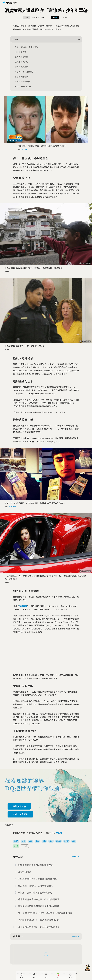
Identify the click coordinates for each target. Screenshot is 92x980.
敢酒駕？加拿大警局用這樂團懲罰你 (35, 892)
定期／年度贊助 (20, 814)
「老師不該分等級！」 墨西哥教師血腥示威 (39, 920)
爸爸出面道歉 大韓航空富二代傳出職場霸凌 (39, 899)
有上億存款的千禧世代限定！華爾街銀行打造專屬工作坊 (45, 913)
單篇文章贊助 (19, 806)
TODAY (24, 149)
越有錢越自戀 (25, 872)
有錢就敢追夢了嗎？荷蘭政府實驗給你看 (37, 879)
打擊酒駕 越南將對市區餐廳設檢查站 (36, 865)
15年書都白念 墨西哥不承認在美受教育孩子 (39, 927)
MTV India (13, 507)
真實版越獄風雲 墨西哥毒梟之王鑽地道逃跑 (39, 906)
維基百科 (23, 606)
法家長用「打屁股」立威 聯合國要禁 (36, 886)
